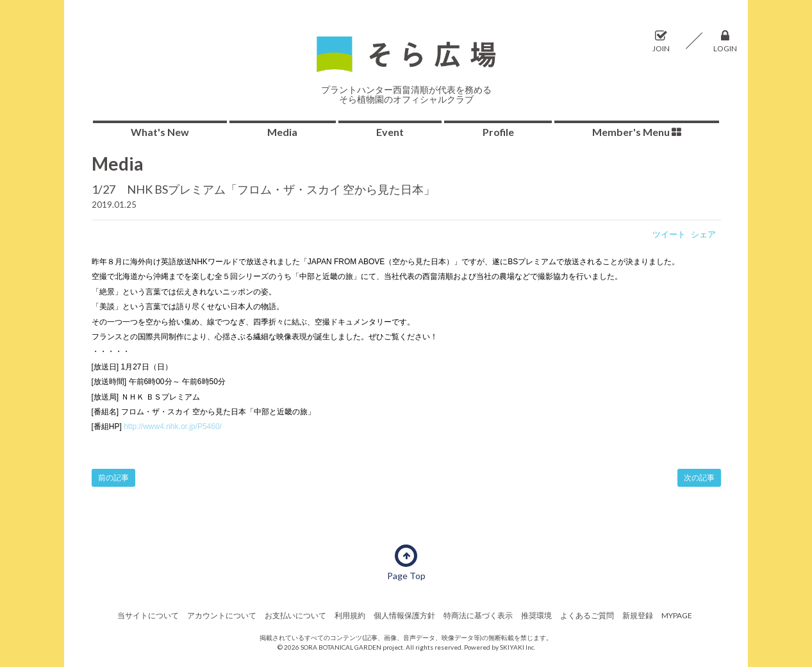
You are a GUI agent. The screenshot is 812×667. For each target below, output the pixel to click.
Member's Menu (637, 132)
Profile (498, 132)
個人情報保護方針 (404, 615)
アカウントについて (222, 615)
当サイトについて (148, 615)
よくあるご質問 (587, 615)
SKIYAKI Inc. (518, 647)
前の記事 (113, 477)
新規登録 (638, 615)
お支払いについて (295, 615)
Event (390, 132)
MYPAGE (677, 615)
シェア (703, 234)
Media (282, 132)
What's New (160, 132)
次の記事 (699, 477)
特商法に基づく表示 (478, 615)
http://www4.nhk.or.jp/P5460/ (173, 426)
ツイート (669, 234)
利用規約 (350, 615)
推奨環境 (536, 615)
